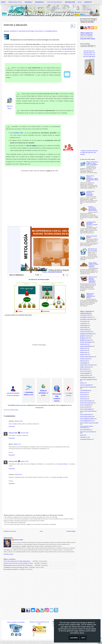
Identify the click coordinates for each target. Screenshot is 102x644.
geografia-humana (85, 340)
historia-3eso (84, 350)
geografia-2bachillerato (87, 334)
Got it (83, 638)
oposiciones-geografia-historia (89, 380)
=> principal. (29, 392)
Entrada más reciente (10, 531)
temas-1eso (83, 393)
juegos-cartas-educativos (87, 365)
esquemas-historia (85, 332)
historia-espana (85, 359)
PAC (85, 39)
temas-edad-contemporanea (88, 411)
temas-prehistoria (85, 430)
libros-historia (84, 369)
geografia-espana (85, 336)
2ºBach (93, 39)
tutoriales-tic (84, 437)
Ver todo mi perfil (8, 554)
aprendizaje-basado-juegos (26, 31)
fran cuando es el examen (11, 569)
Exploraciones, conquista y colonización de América (91, 296)
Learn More (74, 638)
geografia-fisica (84, 338)
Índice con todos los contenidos (16, 622)
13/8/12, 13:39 (24, 461)
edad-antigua (84, 326)
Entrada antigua (71, 531)
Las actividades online (17, 133)
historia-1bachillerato (86, 342)
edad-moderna (84, 330)
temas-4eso (83, 399)
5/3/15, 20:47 (18, 475)
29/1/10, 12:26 (18, 421)
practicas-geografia (86, 385)
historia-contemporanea (87, 357)
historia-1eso (84, 344)
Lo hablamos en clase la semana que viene (16, 568)
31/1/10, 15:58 (24, 433)
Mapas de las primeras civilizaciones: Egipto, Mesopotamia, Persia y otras (92, 179)
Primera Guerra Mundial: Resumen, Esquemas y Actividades (93, 280)
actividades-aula (85, 315)
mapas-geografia (85, 373)
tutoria (82, 435)
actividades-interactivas (87, 319)
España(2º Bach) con (89, 53)
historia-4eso (84, 353)
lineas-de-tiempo (85, 371)
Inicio (41, 531)
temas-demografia (85, 405)
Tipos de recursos (55, 2)
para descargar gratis (89, 57)
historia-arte (84, 355)
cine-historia (84, 321)
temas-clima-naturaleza (87, 403)
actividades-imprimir (86, 317)
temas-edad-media (86, 415)
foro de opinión (32, 146)
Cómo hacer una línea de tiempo (92, 250)
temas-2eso (83, 395)
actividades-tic (14, 31)
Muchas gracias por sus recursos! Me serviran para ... (19, 565)
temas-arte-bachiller (86, 401)
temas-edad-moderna (86, 417)
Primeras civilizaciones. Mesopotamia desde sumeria (93, 209)
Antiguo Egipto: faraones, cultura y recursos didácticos (93, 265)
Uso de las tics (33, 280)
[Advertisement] (40, 588)
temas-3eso (83, 397)
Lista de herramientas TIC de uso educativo (13, 393)
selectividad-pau (85, 390)
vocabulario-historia (86, 439)
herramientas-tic (39, 31)
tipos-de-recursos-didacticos (88, 432)
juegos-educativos (85, 367)
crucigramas (84, 324)
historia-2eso (84, 348)
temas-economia (85, 407)
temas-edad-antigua (86, 409)
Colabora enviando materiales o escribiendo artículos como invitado (89, 153)
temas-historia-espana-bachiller (89, 423)
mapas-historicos (85, 375)
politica (82, 383)
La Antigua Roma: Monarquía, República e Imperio (92, 223)
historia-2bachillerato (86, 346)
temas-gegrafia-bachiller (87, 419)
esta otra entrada (67, 49)
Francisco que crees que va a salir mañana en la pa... (19, 563)
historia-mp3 (84, 361)
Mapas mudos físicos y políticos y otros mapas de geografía (92, 163)
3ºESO (89, 39)
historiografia (84, 363)
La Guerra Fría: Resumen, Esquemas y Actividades (90, 193)
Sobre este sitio (15, 2)
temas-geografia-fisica (86, 421)
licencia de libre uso (89, 55)
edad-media (84, 328)
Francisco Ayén (44, 280)
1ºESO (82, 39)
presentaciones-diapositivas (88, 387)
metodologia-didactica (51, 31)
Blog (80, 2)
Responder (12, 427)
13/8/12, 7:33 (17, 444)
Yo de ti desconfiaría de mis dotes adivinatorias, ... (18, 561)
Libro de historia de (89, 51)
